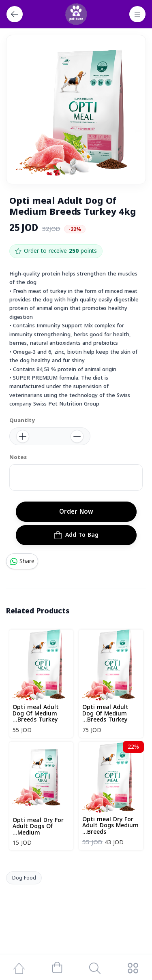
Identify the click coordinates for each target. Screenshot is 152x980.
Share (22, 561)
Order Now (76, 512)
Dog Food (24, 878)
